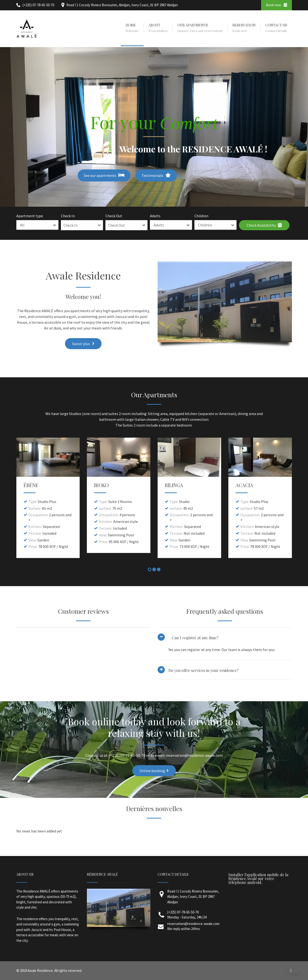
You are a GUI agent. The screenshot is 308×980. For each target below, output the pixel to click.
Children (201, 216)
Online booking (154, 771)
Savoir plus (83, 344)
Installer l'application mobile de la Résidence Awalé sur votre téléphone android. (258, 878)
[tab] (225, 654)
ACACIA (244, 485)
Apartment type (30, 216)
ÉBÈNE (31, 485)
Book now (276, 5)
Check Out (114, 216)
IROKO (101, 485)
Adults (155, 216)
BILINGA (174, 485)
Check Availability (264, 225)
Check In (68, 216)
